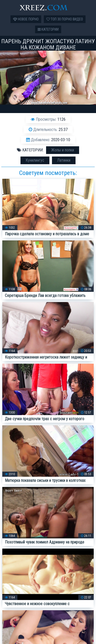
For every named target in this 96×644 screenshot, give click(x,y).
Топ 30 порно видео (65, 19)
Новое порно (26, 19)
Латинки (64, 160)
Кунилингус (35, 160)
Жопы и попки (63, 150)
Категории (48, 29)
